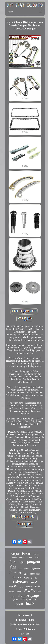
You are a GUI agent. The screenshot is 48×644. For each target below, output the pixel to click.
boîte (20, 569)
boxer (26, 553)
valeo (25, 574)
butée (26, 578)
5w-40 (22, 587)
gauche (15, 600)
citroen (17, 577)
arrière (13, 597)
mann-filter (35, 574)
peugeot (34, 561)
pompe (34, 578)
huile (30, 604)
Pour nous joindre (25, 620)
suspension (35, 568)
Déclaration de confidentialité (25, 624)
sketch (22, 557)
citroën (36, 554)
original (30, 557)
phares (26, 569)
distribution (33, 590)
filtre (13, 562)
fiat (13, 567)
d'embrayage (28, 595)
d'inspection (29, 600)
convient (11, 592)
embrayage (21, 582)
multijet (13, 586)
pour (20, 604)
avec (19, 591)
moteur (29, 587)
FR (27, 634)
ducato (15, 573)
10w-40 (14, 557)
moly (37, 586)
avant (34, 582)
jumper (15, 554)
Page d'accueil (25, 615)
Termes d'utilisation (25, 629)
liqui (22, 562)
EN (22, 634)
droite (37, 557)
